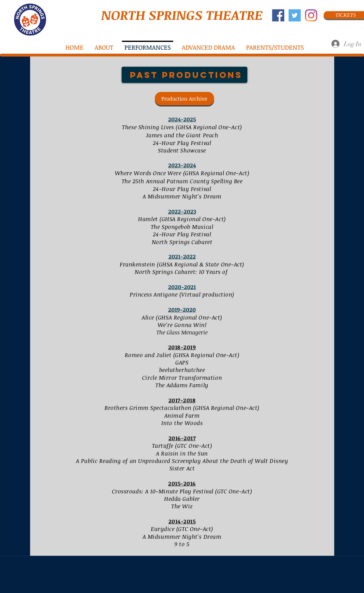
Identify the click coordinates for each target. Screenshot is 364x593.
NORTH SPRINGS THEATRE (182, 15)
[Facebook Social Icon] (278, 15)
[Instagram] (311, 15)
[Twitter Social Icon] (295, 15)
